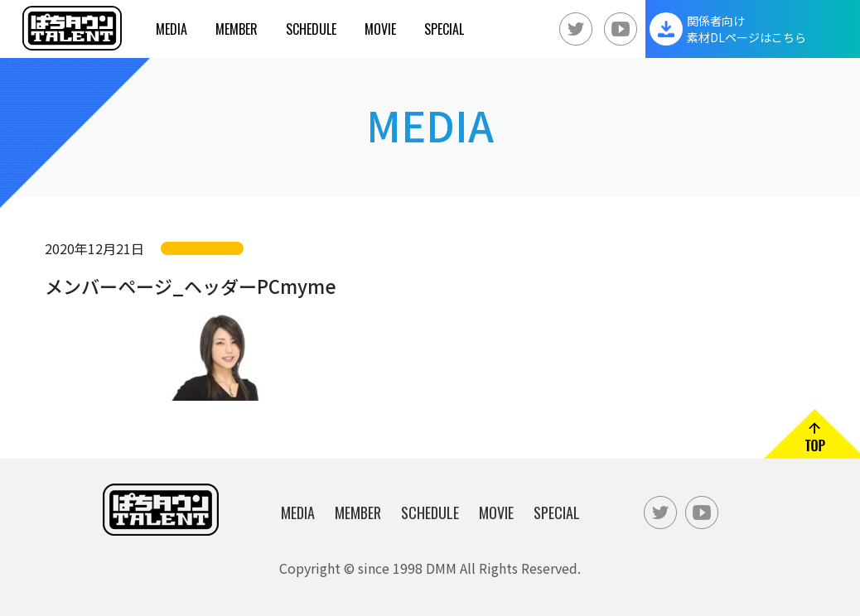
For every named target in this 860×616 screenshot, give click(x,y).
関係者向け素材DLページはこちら (746, 29)
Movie (380, 29)
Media (172, 29)
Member (237, 29)
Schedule (311, 29)
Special (444, 29)
